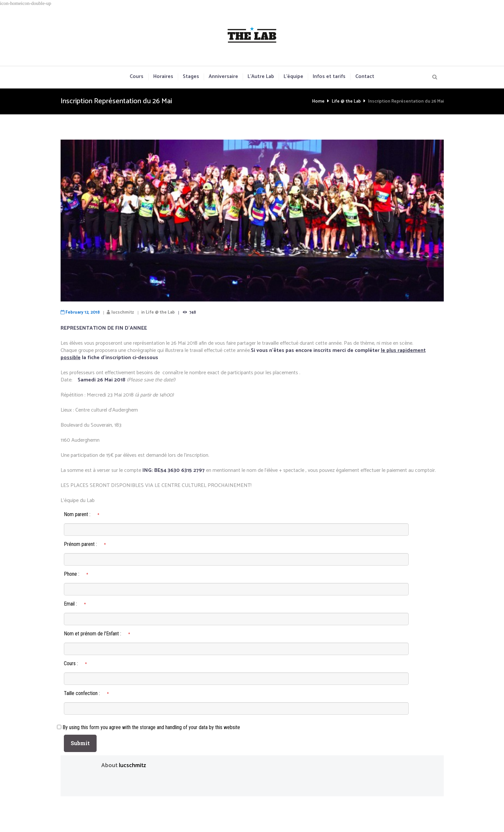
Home (318, 101)
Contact (365, 77)
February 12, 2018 (83, 312)
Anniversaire (223, 77)
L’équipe (293, 77)
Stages (191, 77)
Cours (137, 77)
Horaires (163, 77)
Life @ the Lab (346, 101)
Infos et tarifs (329, 77)
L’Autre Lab (261, 77)
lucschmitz (122, 312)
